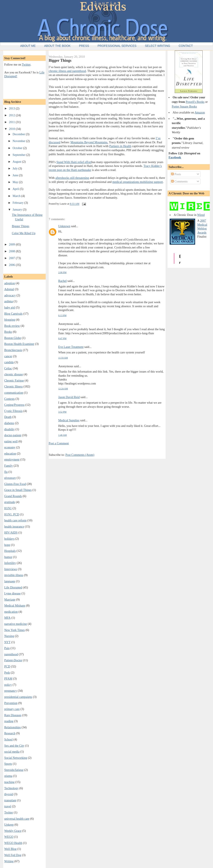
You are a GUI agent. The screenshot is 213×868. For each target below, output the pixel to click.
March (17, 196)
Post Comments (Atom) (80, 455)
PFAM (8, 679)
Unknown (64, 226)
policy (8, 685)
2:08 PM (62, 272)
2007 (12, 258)
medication (11, 612)
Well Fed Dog (13, 855)
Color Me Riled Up (24, 233)
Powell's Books (195, 102)
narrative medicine (16, 624)
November (19, 141)
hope (7, 545)
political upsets (124, 190)
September (19, 155)
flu (6, 472)
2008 (12, 251)
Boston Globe (13, 338)
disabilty (9, 429)
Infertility (10, 563)
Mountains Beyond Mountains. (89, 142)
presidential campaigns (18, 697)
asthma (9, 301)
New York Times (15, 630)
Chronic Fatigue (14, 380)
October (18, 148)
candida (9, 362)
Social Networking (16, 758)
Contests (9, 399)
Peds (7, 673)
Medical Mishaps (15, 605)
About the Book (57, 46)
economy (10, 447)
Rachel (62, 281)
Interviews (11, 569)
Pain (7, 648)
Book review (12, 326)
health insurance (14, 527)
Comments (179, 181)
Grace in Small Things (18, 490)
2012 (12, 115)
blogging (10, 320)
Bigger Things (21, 226)
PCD (7, 666)
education (10, 453)
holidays (9, 539)
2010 (12, 129)
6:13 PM (62, 315)
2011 (12, 122)
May (16, 182)
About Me (28, 46)
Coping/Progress (14, 405)
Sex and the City (14, 746)
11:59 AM (63, 358)
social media (12, 752)
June (16, 175)
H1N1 (8, 508)
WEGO (9, 837)
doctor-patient (13, 435)
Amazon (200, 112)
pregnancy (11, 691)
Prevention (11, 703)
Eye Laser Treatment (71, 347)
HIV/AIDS (11, 532)
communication (14, 393)
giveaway (10, 478)
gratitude (10, 502)
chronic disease (14, 374)
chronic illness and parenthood (67, 71)
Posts (176, 174)
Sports (8, 764)
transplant (10, 800)
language (10, 581)
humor (8, 557)
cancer (8, 356)
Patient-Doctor (13, 660)
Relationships (13, 727)
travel (8, 806)
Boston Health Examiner (19, 344)
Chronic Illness (13, 386)
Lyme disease (12, 593)
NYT (7, 642)
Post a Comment (59, 443)
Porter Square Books (184, 106)
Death (8, 417)
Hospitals (10, 551)
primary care (12, 709)
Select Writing (158, 46)
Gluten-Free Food (15, 484)
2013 (12, 108)
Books (8, 332)
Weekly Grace (13, 831)
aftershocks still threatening (72, 178)
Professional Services (117, 46)
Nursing (9, 636)
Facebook (175, 157)
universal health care (17, 819)
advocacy (10, 295)
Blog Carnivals (13, 314)
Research (10, 733)
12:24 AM (63, 389)
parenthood (11, 654)
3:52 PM (62, 412)
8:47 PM (62, 338)
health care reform (15, 520)
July (15, 168)
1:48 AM (62, 435)
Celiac (8, 368)
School (9, 739)
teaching (9, 782)
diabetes (9, 423)
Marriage (10, 600)
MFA (7, 618)
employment (12, 459)
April (16, 189)
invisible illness (14, 575)
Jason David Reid (69, 397)
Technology (11, 788)
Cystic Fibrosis (13, 411)
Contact (186, 46)
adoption (10, 283)
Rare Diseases (13, 715)
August (17, 162)
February (18, 203)
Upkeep (9, 825)
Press (84, 46)
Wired (201, 215)
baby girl (10, 307)
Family (9, 466)
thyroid (9, 794)
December (19, 134)
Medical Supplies (69, 420)
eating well (11, 441)
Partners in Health (120, 146)
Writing (9, 861)
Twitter (26, 65)
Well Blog (10, 849)
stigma (8, 776)
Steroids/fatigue (14, 770)
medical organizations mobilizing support (138, 182)
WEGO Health (13, 843)
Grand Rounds (13, 496)
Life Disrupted (13, 587)
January (18, 209)
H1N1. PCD (12, 514)
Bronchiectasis (13, 350)
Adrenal (9, 289)
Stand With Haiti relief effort (74, 162)
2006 (12, 265)
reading (9, 721)
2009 (12, 244)
